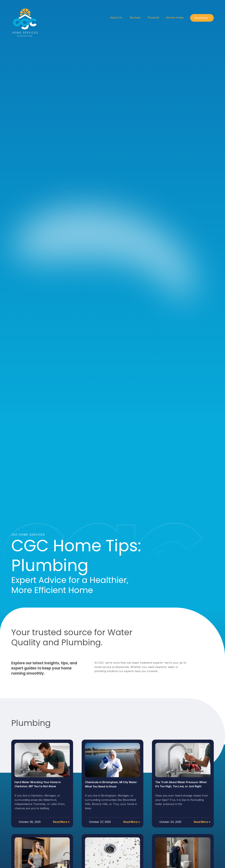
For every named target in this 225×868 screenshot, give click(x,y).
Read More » (61, 822)
